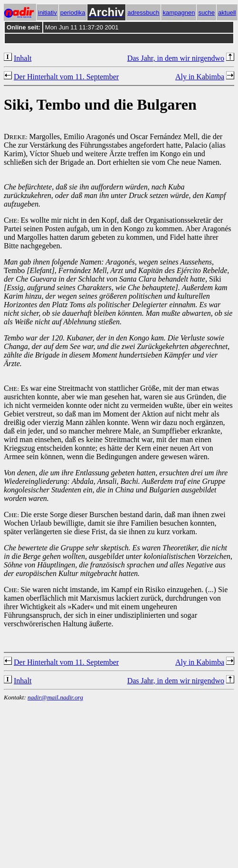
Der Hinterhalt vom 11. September (66, 77)
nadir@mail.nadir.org (55, 697)
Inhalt (23, 58)
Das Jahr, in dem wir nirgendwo (176, 58)
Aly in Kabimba (200, 77)
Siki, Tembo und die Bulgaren (100, 104)
